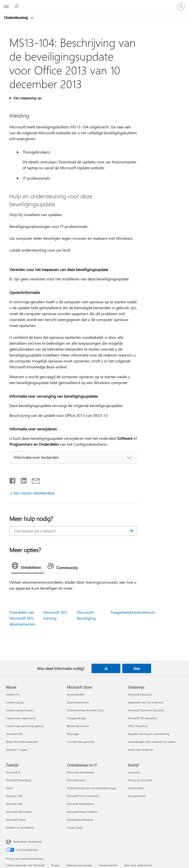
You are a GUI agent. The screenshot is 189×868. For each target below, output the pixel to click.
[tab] (28, 567)
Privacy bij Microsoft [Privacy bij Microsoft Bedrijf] (140, 780)
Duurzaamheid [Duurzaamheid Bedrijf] (137, 796)
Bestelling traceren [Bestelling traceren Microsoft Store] (78, 726)
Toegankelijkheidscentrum (133, 612)
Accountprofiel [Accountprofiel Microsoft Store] (76, 694)
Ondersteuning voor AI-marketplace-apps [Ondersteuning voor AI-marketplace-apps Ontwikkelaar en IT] (92, 788)
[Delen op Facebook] (13, 480)
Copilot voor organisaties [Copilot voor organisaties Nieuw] (21, 718)
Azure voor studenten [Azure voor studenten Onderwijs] (141, 750)
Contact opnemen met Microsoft (25, 865)
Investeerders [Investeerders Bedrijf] (136, 788)
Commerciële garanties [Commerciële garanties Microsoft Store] (81, 742)
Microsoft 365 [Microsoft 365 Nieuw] (14, 734)
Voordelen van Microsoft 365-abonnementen (22, 618)
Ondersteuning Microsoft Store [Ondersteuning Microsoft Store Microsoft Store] (85, 710)
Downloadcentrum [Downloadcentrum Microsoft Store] (78, 702)
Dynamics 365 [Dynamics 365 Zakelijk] (14, 796)
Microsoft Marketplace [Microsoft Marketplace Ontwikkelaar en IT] (80, 804)
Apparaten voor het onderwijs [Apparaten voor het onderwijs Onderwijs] (146, 702)
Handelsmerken (108, 865)
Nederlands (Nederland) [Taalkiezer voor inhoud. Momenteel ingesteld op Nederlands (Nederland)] (28, 842)
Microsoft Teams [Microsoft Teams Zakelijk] (16, 820)
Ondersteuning (16, 17)
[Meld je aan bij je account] (181, 7)
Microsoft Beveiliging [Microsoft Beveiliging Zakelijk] (18, 780)
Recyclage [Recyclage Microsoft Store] (73, 734)
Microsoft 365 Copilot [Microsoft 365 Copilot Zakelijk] (19, 812)
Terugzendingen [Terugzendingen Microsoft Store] (77, 718)
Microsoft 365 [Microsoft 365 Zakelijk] (14, 804)
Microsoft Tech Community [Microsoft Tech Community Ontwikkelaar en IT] (83, 796)
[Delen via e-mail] (33, 480)
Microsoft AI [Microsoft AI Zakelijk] (13, 772)
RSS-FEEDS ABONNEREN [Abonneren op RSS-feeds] (34, 493)
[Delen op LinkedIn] (22, 480)
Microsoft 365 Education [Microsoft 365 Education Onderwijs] (142, 718)
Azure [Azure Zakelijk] (9, 788)
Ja (106, 668)
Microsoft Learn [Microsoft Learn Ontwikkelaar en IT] (76, 780)
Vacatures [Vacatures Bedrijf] (134, 772)
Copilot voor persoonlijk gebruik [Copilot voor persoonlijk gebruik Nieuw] (25, 726)
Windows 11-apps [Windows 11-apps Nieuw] (16, 750)
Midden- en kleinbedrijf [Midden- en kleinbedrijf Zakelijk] (20, 827)
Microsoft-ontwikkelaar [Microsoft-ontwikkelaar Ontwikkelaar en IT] (81, 772)
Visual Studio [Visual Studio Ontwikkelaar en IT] (75, 827)
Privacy (55, 865)
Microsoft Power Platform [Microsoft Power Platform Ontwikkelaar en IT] (82, 812)
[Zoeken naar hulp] (17, 6)
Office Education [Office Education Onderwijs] (138, 726)
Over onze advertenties (138, 865)
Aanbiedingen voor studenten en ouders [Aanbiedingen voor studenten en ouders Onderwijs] (152, 742)
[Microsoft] (94, 4)
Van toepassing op (27, 98)
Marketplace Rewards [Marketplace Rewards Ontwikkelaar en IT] (80, 820)
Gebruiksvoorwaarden (79, 865)
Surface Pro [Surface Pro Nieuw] (13, 694)
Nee (137, 668)
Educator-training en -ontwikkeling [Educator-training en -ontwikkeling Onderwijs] (149, 734)
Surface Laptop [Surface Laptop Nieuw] (15, 702)
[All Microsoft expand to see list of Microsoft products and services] (6, 7)
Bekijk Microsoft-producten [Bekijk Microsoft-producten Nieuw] (22, 742)
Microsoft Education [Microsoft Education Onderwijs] (140, 694)
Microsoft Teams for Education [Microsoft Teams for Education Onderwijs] (146, 710)
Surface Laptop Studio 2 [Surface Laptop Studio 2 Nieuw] (20, 710)
